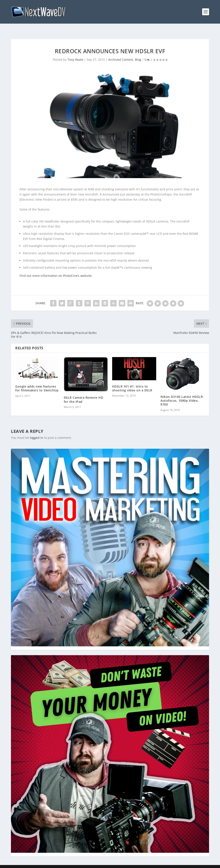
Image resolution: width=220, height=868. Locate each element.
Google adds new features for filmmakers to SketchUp (37, 381)
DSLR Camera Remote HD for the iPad (84, 393)
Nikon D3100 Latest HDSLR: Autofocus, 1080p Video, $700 (182, 394)
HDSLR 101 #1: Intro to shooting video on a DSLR (132, 381)
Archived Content (121, 53)
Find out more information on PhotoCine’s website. (56, 269)
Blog (138, 53)
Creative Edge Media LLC (39, 863)
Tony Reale (75, 53)
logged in (37, 431)
